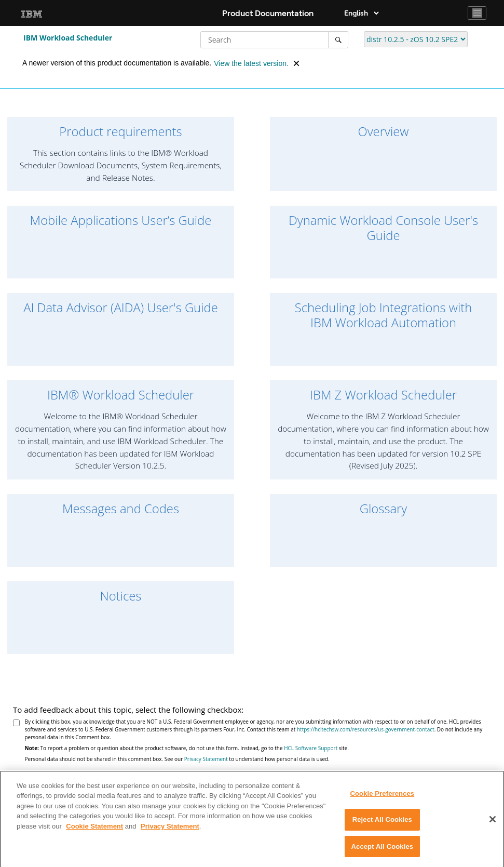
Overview (384, 132)
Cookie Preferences (382, 797)
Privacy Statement (206, 759)
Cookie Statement (94, 830)
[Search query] (274, 39)
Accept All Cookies (383, 851)
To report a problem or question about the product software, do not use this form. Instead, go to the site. (187, 748)
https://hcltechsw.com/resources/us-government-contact (366, 729)
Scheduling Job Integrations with (383, 315)
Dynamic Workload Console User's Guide (383, 228)
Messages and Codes (121, 509)
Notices (121, 596)
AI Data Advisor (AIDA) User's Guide (121, 308)
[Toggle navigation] (477, 13)
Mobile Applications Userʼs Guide (121, 221)
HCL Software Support (311, 748)
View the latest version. (251, 63)
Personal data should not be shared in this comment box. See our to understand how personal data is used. (177, 759)
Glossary (384, 509)
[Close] (493, 823)
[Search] (338, 39)
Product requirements (120, 132)
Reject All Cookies (382, 824)
